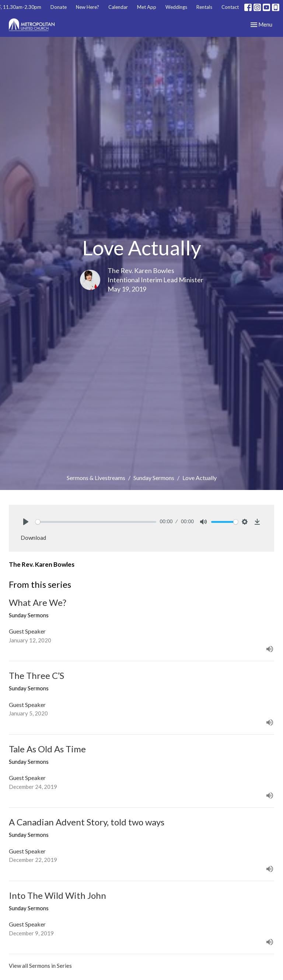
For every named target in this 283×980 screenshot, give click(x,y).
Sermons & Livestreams (96, 478)
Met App (147, 7)
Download (33, 538)
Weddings (176, 7)
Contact (230, 7)
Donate (59, 7)
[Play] (26, 522)
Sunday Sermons (154, 478)
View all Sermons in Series (40, 966)
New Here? (88, 7)
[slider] (96, 522)
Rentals (204, 7)
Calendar (118, 7)
